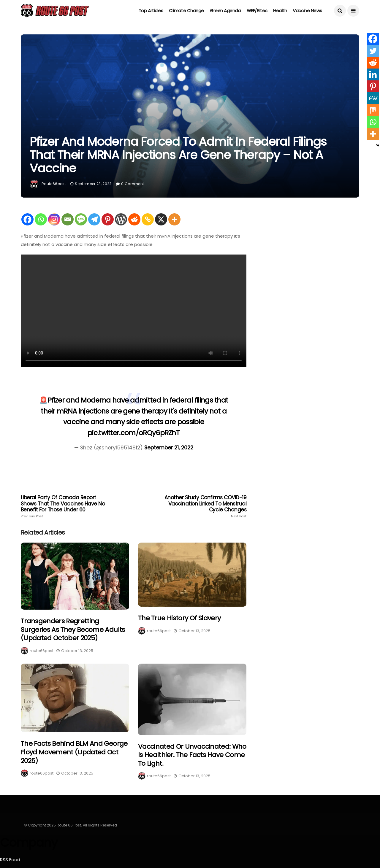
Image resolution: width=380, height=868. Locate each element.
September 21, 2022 (169, 448)
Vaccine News (307, 11)
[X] (161, 219)
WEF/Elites (257, 11)
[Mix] (373, 110)
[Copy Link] (148, 219)
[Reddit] (134, 219)
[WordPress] (121, 219)
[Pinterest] (108, 219)
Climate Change (186, 11)
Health (280, 11)
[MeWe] (373, 98)
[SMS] (81, 219)
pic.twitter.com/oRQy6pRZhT (134, 433)
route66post (54, 184)
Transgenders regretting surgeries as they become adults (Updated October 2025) (73, 629)
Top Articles (151, 11)
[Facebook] (27, 219)
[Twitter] (373, 51)
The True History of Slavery (179, 618)
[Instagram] (54, 219)
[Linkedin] (373, 74)
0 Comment (133, 184)
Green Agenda (225, 11)
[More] (174, 219)
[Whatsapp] (41, 219)
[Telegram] (94, 219)
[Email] (68, 219)
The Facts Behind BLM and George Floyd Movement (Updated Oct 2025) (74, 752)
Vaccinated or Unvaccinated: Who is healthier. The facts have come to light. (192, 755)
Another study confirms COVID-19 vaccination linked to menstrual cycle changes (201, 506)
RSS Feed (10, 860)
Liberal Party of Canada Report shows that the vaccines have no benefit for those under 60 (66, 506)
